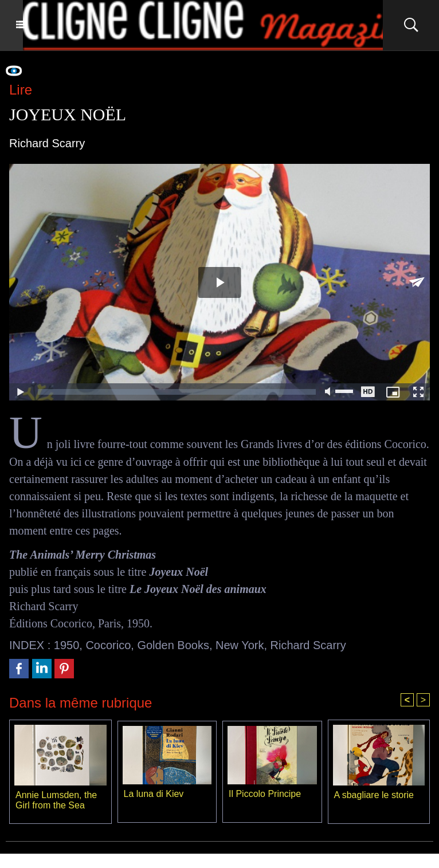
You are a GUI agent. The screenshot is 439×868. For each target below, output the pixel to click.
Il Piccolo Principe (265, 794)
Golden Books (173, 645)
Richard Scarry (308, 645)
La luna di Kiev (154, 794)
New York (240, 645)
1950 (67, 645)
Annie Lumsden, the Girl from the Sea (56, 800)
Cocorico (108, 645)
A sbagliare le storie (374, 794)
